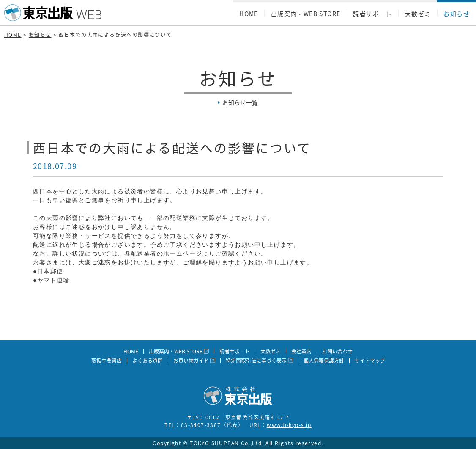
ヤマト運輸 (53, 281)
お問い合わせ (337, 351)
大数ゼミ (418, 14)
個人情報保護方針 (324, 361)
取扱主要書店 (107, 361)
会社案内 (301, 351)
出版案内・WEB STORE (306, 14)
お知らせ (457, 14)
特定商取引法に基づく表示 (256, 361)
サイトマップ (370, 361)
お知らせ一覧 (240, 102)
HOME (249, 14)
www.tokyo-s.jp (289, 425)
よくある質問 (148, 361)
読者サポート (372, 14)
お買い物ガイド (191, 361)
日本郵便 (50, 272)
